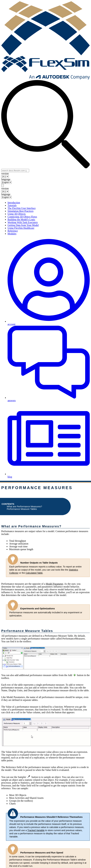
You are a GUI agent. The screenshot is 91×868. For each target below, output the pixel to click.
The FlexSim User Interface (22, 208)
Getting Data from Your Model (23, 225)
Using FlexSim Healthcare (21, 228)
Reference (13, 231)
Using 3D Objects (17, 214)
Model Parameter (54, 584)
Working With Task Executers (23, 222)
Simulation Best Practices (20, 211)
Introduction (14, 203)
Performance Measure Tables (22, 509)
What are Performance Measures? (24, 507)
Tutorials (12, 205)
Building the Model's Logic (21, 220)
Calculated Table (34, 573)
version (5, 174)
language (6, 179)
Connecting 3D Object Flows (22, 217)
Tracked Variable (36, 830)
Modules (12, 234)
